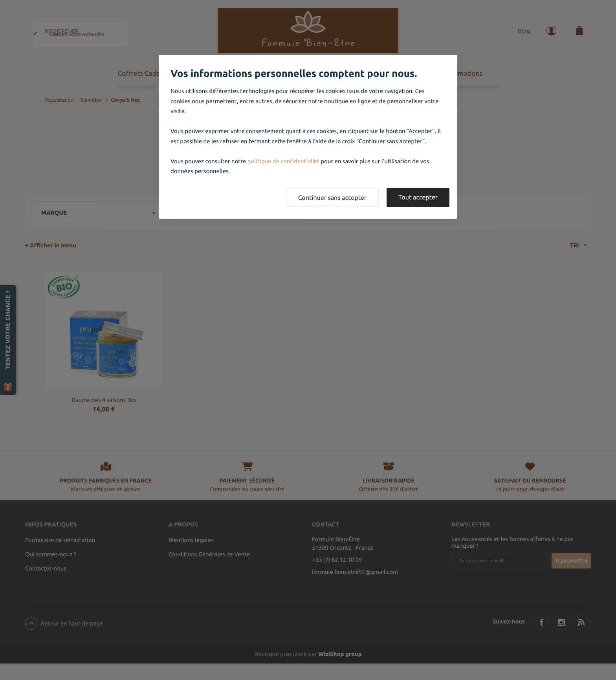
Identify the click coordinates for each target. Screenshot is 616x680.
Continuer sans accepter (332, 198)
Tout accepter (418, 197)
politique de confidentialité (283, 161)
